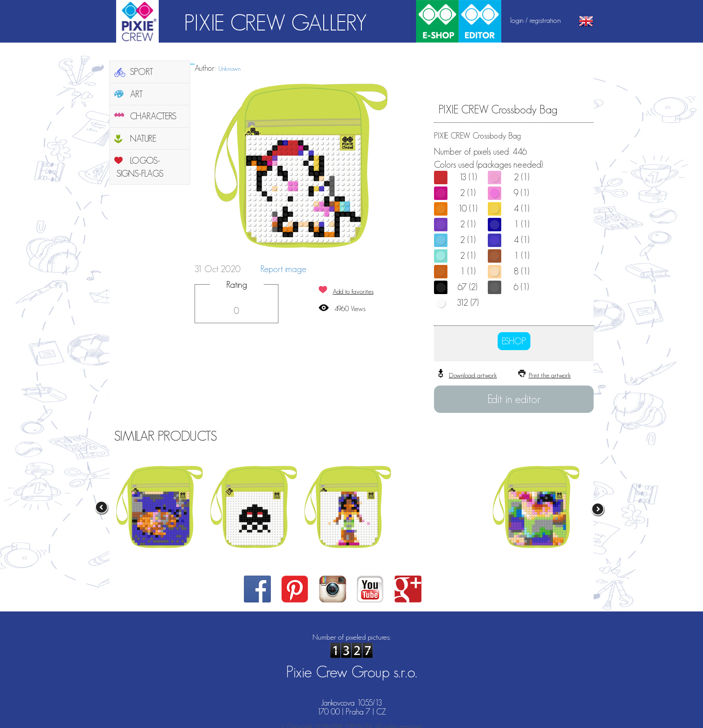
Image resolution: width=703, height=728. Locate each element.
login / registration (536, 20)
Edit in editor (514, 399)
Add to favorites (353, 291)
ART (137, 94)
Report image (283, 269)
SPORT (142, 72)
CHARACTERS (153, 116)
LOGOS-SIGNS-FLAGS (140, 167)
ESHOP (514, 341)
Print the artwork (550, 375)
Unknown (230, 68)
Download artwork (473, 375)
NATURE (143, 139)
